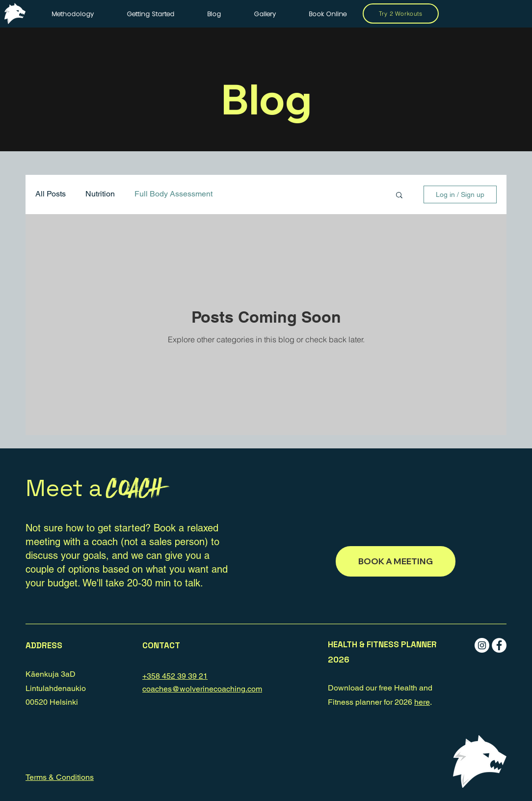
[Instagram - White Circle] (482, 645)
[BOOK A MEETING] (396, 561)
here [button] (422, 702)
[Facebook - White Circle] (499, 645)
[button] (399, 196)
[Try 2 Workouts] (401, 14)
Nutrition (100, 194)
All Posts (51, 194)
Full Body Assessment (173, 194)
